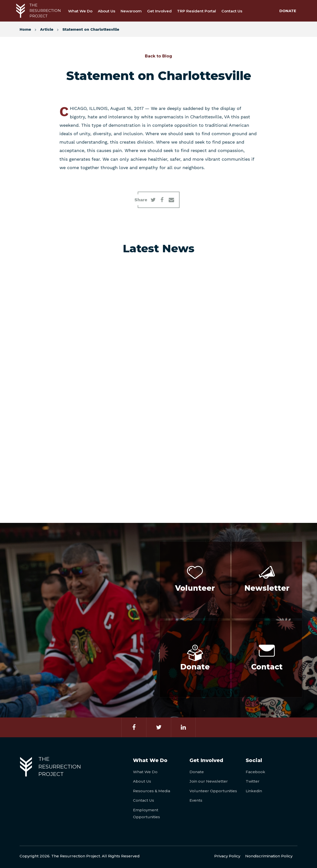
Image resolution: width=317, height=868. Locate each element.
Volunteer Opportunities (213, 791)
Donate (197, 772)
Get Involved (159, 11)
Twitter (253, 781)
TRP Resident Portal (197, 11)
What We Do (80, 11)
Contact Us (232, 11)
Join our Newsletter (209, 781)
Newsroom (131, 11)
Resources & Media (152, 791)
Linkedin (254, 791)
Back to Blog (158, 56)
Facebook (255, 772)
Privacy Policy (227, 856)
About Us (106, 11)
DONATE (288, 11)
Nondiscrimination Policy (269, 856)
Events (196, 800)
